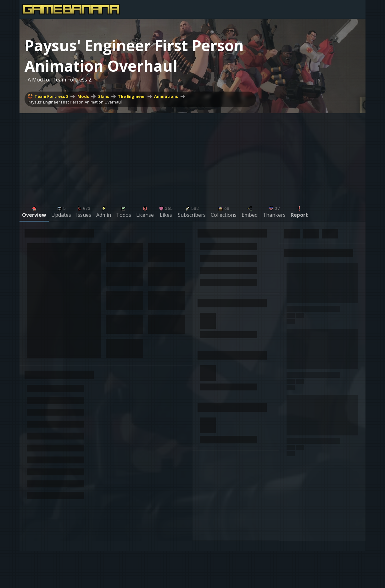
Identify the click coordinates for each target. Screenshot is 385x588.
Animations (166, 96)
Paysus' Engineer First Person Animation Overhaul (75, 102)
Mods (83, 96)
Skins (104, 96)
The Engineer (131, 96)
